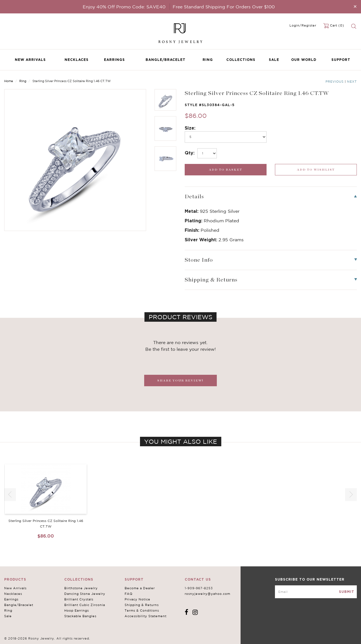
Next (352, 82)
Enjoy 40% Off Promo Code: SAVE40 (124, 7)
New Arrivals (30, 60)
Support (341, 60)
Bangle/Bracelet (166, 60)
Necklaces (77, 60)
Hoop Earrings (77, 610)
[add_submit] (226, 170)
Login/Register (303, 25)
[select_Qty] (207, 153)
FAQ (129, 594)
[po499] (226, 137)
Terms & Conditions (142, 610)
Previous (335, 82)
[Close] (355, 6)
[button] (351, 495)
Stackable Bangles (80, 616)
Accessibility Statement (146, 616)
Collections (241, 60)
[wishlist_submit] (316, 170)
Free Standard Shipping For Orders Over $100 (224, 7)
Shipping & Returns (142, 605)
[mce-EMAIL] (316, 592)
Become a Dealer (140, 588)
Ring (208, 60)
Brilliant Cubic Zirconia (85, 605)
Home (9, 81)
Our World (304, 60)
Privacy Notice (137, 599)
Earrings (114, 60)
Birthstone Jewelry (81, 588)
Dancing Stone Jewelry (85, 594)
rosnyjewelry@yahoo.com (207, 594)
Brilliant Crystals (79, 599)
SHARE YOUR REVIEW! (180, 381)
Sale (274, 60)
